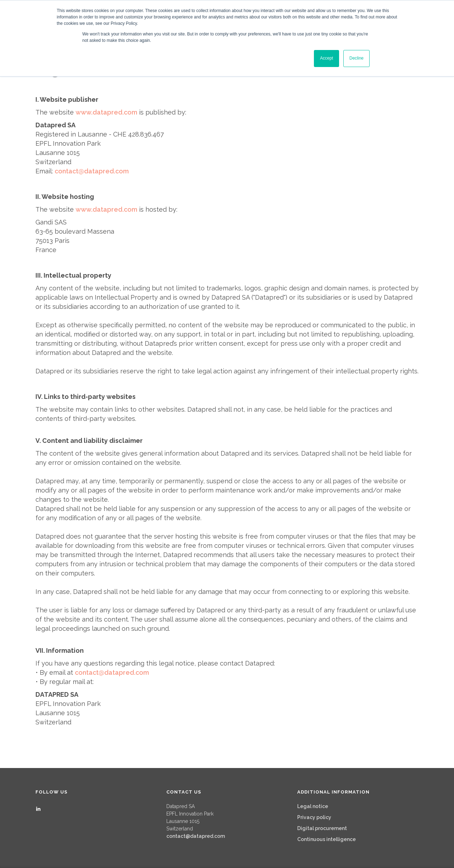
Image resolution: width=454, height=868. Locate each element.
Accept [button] (326, 58)
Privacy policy (314, 817)
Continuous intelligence (326, 839)
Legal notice (313, 806)
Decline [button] (356, 58)
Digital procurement (322, 828)
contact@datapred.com (196, 836)
